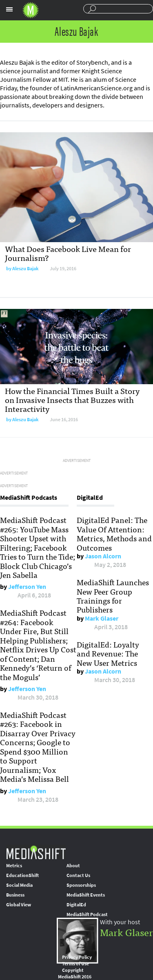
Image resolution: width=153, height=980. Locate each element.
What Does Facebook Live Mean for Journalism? (68, 253)
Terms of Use (75, 964)
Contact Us (78, 875)
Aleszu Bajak (25, 269)
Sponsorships (81, 885)
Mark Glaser (102, 618)
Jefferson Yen (27, 587)
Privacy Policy (77, 957)
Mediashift (31, 10)
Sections (9, 9)
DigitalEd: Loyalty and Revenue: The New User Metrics (108, 653)
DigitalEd (76, 905)
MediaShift (36, 852)
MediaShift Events (86, 895)
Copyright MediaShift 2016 (75, 973)
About (73, 866)
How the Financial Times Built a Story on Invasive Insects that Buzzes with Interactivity (72, 399)
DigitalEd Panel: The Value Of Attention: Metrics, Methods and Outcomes (114, 533)
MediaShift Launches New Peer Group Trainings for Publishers (113, 596)
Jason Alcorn (103, 556)
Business (15, 895)
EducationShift (22, 875)
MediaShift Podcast (87, 914)
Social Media (19, 885)
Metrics (14, 866)
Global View (19, 905)
